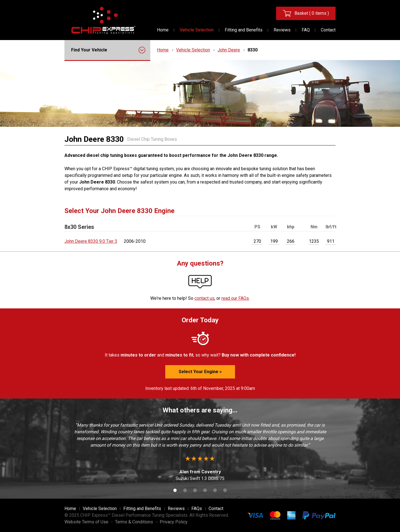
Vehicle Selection (197, 30)
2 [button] (185, 490)
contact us (204, 298)
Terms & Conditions (134, 522)
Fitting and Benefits (244, 30)
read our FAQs (235, 298)
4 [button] (205, 490)
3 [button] (195, 490)
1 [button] (175, 490)
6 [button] (225, 490)
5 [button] (215, 490)
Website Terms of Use (86, 522)
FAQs (197, 509)
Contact (328, 30)
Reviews (282, 30)
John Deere (229, 50)
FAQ (306, 30)
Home (163, 30)
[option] (200, 452)
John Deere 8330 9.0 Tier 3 (91, 241)
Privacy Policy (174, 522)
